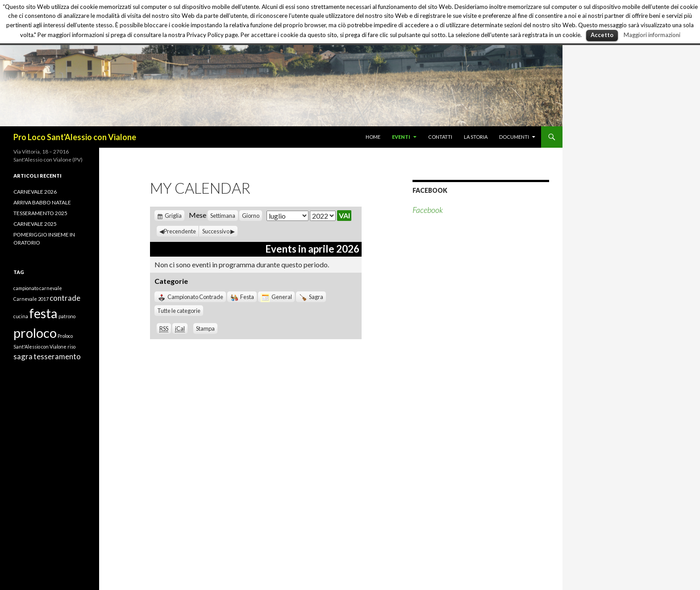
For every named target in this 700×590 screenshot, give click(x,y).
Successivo (216, 231)
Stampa (207, 328)
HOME (373, 137)
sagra (23, 356)
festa (43, 313)
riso (71, 347)
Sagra (311, 297)
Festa (242, 297)
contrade (65, 298)
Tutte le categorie (179, 311)
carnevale (51, 288)
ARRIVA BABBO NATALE (42, 202)
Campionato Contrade (190, 297)
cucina (21, 316)
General (276, 297)
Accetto (602, 35)
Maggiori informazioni (652, 35)
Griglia (173, 216)
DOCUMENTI (514, 137)
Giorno (251, 216)
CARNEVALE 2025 (35, 224)
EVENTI (401, 137)
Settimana (223, 216)
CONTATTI (440, 137)
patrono (67, 316)
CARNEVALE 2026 (35, 192)
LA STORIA (476, 137)
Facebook (430, 190)
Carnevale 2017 (31, 299)
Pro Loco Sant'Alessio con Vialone (75, 137)
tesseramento (57, 356)
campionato (26, 288)
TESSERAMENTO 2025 (40, 213)
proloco (35, 333)
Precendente (180, 231)
